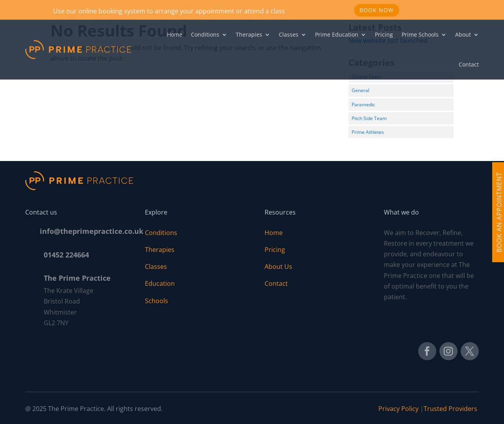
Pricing (384, 34)
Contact (469, 64)
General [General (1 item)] (360, 90)
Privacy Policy (398, 409)
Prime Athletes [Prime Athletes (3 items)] (368, 132)
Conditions (205, 34)
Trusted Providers (451, 409)
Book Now (377, 10)
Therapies (249, 34)
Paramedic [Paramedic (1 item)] (363, 105)
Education (160, 283)
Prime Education (337, 34)
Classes (289, 34)
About (463, 34)
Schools (157, 301)
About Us (278, 267)
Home (175, 34)
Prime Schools (420, 34)
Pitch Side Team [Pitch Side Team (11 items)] (369, 118)
